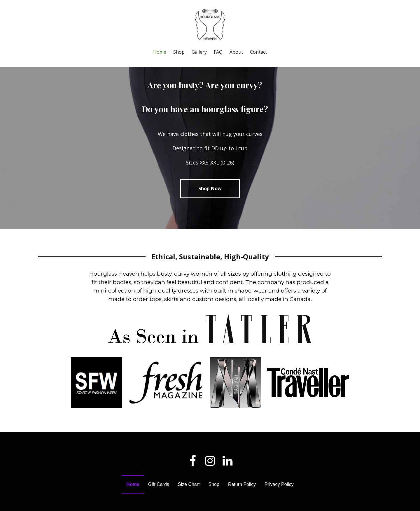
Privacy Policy (279, 495)
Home (160, 52)
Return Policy (242, 495)
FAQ (218, 52)
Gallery (199, 52)
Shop (179, 52)
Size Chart (189, 495)
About (236, 52)
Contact (258, 52)
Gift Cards (159, 495)
